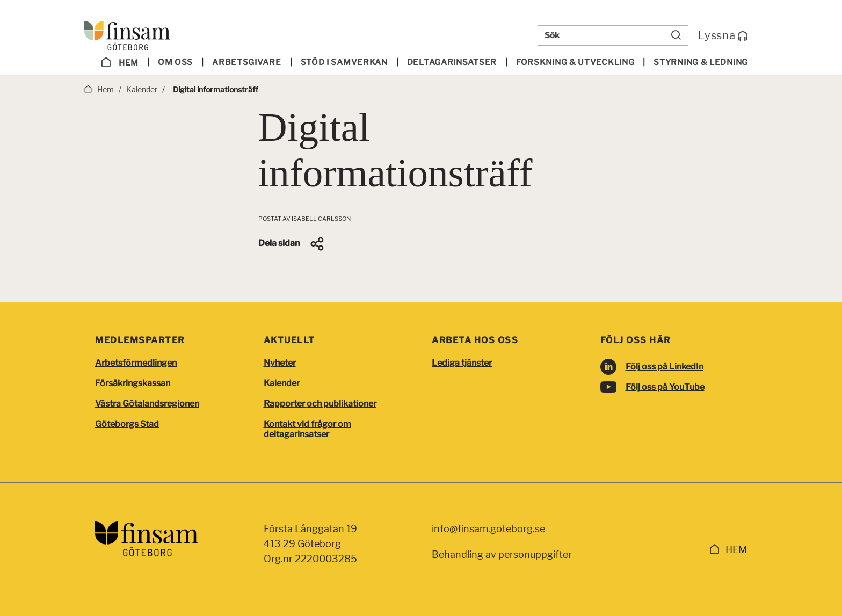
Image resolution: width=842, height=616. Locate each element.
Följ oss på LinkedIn (665, 367)
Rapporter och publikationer (320, 404)
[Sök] (676, 35)
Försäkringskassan (133, 383)
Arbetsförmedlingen (136, 363)
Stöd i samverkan (344, 62)
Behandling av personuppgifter (502, 555)
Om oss (175, 62)
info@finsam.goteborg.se (489, 529)
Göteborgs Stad (127, 424)
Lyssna (723, 35)
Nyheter (280, 363)
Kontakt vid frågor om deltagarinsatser (307, 429)
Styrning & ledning (701, 62)
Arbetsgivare (246, 62)
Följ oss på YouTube (665, 387)
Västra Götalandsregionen (147, 404)
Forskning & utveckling (575, 62)
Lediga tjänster (462, 363)
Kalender (282, 383)
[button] (292, 244)
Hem (120, 62)
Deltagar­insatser (452, 62)
